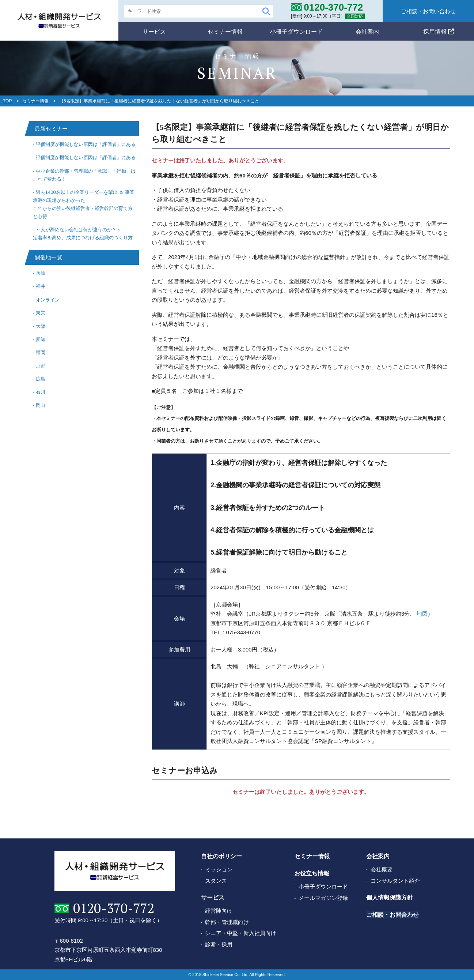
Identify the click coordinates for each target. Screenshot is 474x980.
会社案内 (367, 31)
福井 (41, 286)
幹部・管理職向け (227, 922)
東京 (41, 313)
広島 (41, 379)
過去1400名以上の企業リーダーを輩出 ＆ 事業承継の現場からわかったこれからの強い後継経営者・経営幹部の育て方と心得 (84, 204)
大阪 (41, 326)
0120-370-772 (113, 908)
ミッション (219, 869)
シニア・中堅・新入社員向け (241, 933)
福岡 (41, 352)
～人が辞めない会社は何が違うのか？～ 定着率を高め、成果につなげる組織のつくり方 (83, 234)
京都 (41, 366)
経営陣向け (219, 911)
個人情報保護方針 (389, 898)
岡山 (41, 405)
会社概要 (382, 869)
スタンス (216, 881)
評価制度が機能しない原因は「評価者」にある (86, 144)
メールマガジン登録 (323, 898)
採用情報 (439, 31)
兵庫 (41, 273)
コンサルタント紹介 (395, 881)
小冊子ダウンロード (296, 31)
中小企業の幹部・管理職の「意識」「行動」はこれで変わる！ (84, 175)
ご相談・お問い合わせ (428, 11)
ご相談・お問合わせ (392, 915)
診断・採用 (219, 944)
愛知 (41, 339)
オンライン (48, 300)
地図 (422, 614)
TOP (7, 101)
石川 (41, 392)
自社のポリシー (221, 856)
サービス (154, 31)
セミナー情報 (225, 31)
